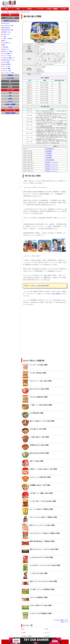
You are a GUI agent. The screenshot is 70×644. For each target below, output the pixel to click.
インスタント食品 (10, 18)
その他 (10, 107)
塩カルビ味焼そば (56, 294)
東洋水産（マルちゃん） (10, 21)
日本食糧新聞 (49, 151)
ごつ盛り (4, 36)
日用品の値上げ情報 (29, 9)
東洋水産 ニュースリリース (52, 162)
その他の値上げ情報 (63, 9)
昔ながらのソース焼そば (7, 51)
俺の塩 (4, 45)
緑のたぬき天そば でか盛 (8, 30)
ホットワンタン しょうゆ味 (8, 73)
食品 (10, 15)
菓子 (10, 81)
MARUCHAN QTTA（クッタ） (9, 60)
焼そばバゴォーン (6, 49)
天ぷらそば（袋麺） (7, 69)
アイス (10, 84)
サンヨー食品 (10, 78)
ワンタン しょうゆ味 (7, 71)
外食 (10, 96)
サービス (10, 101)
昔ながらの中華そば (7, 64)
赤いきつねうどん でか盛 (8, 26)
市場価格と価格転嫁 (10, 113)
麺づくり (4, 41)
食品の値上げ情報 (7, 9)
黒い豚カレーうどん (7, 32)
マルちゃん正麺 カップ (7, 54)
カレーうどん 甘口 (6, 66)
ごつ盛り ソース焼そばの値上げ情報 (39, 286)
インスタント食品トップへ (61, 620)
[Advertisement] (57, 329)
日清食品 (10, 75)
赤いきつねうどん (6, 23)
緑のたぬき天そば (6, 28)
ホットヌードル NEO (7, 56)
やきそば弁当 (5, 47)
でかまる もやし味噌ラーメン (9, 58)
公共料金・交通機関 (10, 104)
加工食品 (10, 87)
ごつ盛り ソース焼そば (7, 38)
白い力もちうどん (6, 34)
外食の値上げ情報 (18, 9)
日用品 (10, 99)
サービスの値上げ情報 (41, 9)
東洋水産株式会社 (50, 149)
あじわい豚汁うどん (7, 43)
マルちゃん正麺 (6, 62)
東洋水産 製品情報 (50, 160)
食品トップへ (64, 622)
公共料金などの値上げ (52, 9)
